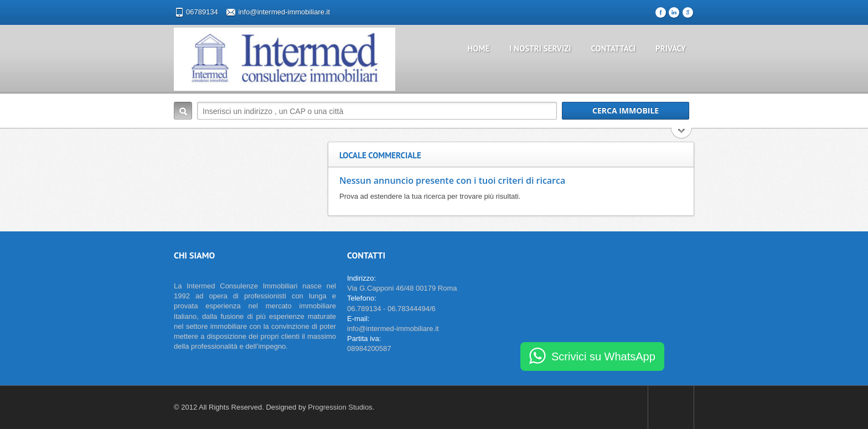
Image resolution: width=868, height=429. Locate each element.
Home (479, 48)
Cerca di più (682, 134)
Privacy (671, 48)
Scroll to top (671, 407)
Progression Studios (340, 407)
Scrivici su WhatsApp (603, 356)
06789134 (202, 12)
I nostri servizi (540, 48)
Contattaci (614, 48)
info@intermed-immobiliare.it (284, 12)
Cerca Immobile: (183, 111)
